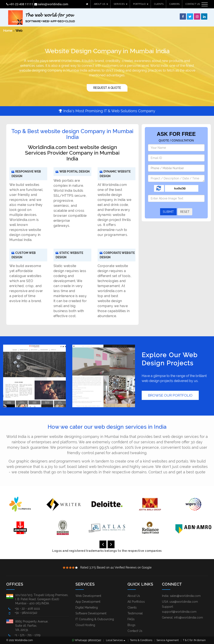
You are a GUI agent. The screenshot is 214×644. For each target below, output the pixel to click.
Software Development (91, 613)
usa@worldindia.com (184, 602)
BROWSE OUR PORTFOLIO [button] (170, 395)
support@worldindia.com (179, 612)
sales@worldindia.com (51, 4)
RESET (185, 212)
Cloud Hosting (85, 625)
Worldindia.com (24, 640)
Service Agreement (168, 640)
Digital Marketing (87, 607)
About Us (134, 596)
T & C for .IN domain (194, 640)
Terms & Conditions (141, 640)
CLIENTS (159, 4)
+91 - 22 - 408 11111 (27, 609)
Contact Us (135, 631)
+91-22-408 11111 (20, 4)
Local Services (116, 640)
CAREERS (175, 4)
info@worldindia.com (189, 618)
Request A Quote (107, 88)
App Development (88, 602)
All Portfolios (136, 602)
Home (8, 31)
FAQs (131, 619)
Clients (132, 607)
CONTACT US (193, 4)
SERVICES (121, 4)
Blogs (131, 625)
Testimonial (135, 613)
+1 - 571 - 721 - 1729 (27, 635)
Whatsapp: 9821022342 (87, 640)
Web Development (88, 596)
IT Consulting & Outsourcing (95, 619)
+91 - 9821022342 (26, 613)
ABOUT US (101, 4)
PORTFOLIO (141, 4)
